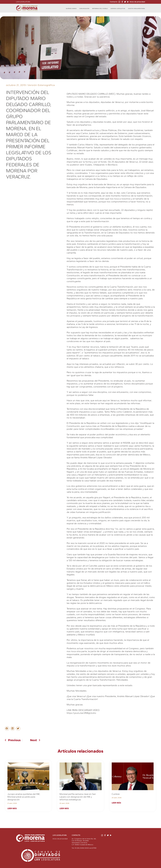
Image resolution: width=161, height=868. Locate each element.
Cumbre (116, 794)
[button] (7, 729)
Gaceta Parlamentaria (136, 9)
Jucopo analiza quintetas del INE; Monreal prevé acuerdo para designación (24, 797)
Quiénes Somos (71, 9)
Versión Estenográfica (41, 85)
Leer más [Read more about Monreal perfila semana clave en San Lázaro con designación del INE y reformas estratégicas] (64, 808)
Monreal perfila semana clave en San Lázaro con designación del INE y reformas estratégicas (78, 797)
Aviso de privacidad (137, 2)
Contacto (114, 2)
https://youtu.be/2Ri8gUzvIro (81, 713)
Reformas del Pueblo (100, 9)
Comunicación (84, 9)
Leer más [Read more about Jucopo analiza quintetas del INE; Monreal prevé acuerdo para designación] (12, 808)
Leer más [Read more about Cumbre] (116, 803)
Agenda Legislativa (118, 9)
